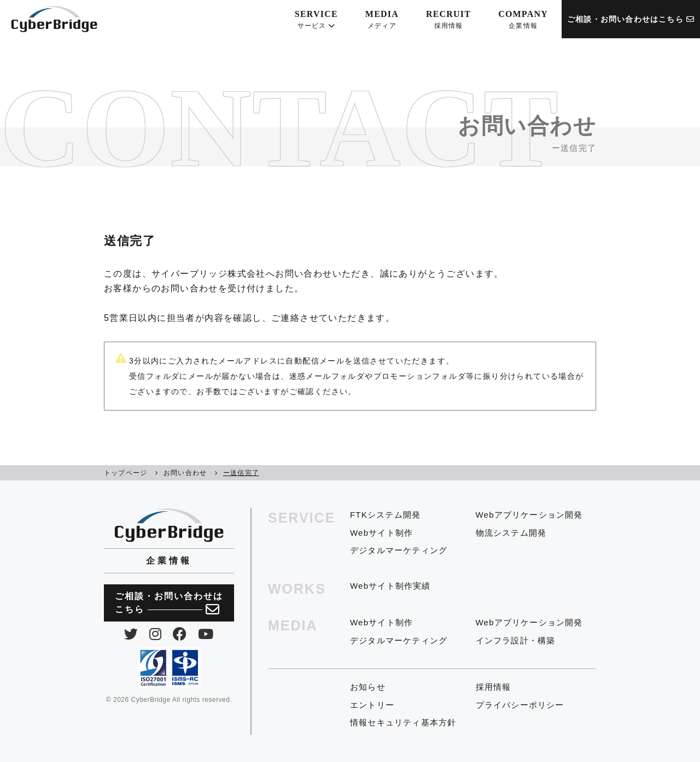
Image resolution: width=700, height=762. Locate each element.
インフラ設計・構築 (516, 640)
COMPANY (523, 20)
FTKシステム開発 (385, 515)
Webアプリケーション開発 (529, 515)
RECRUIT (448, 20)
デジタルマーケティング (399, 550)
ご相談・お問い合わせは (169, 604)
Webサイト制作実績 (390, 586)
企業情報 (169, 561)
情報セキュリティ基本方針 (403, 722)
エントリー (372, 705)
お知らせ (368, 687)
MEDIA (382, 20)
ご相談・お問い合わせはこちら (631, 19)
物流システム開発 (511, 533)
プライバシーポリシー (520, 705)
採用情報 (494, 687)
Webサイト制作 (381, 533)
